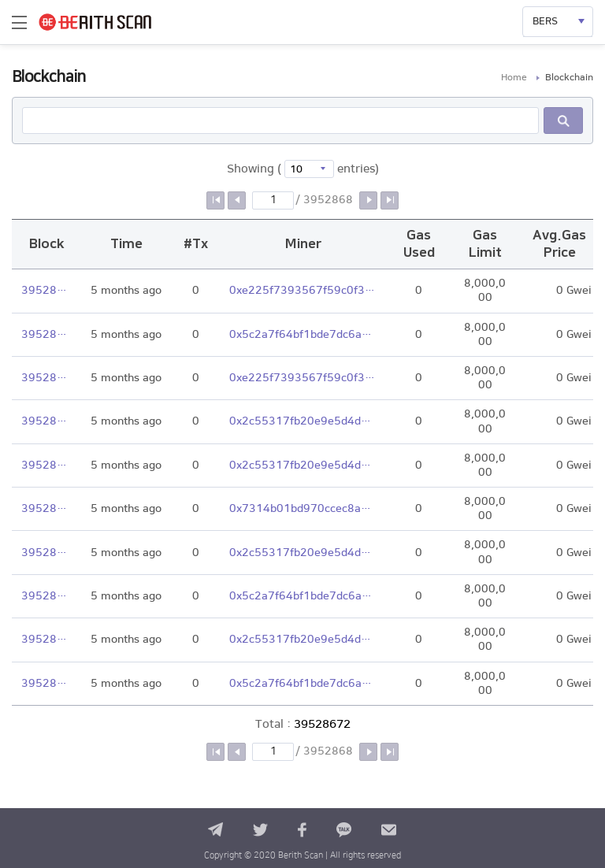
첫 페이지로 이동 (215, 200)
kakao (344, 830)
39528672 (46, 291)
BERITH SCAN (109, 22)
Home (514, 78)
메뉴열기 (19, 22)
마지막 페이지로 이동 (390, 200)
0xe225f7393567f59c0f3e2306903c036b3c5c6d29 (303, 291)
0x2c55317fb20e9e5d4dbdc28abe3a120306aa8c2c (303, 421)
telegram (215, 830)
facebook (302, 830)
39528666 (46, 553)
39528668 (46, 466)
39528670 (46, 378)
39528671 (46, 335)
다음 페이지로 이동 (368, 200)
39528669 (46, 421)
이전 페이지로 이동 (237, 200)
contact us (389, 830)
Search (563, 121)
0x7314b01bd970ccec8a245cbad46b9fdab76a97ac (303, 509)
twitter (260, 830)
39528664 (46, 640)
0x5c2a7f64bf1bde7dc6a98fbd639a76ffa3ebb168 (303, 335)
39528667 (46, 509)
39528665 (46, 596)
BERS (545, 21)
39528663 (46, 684)
